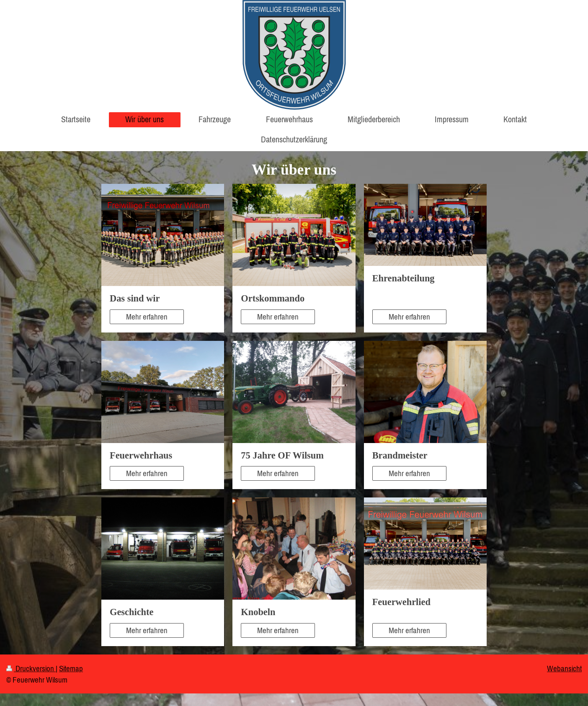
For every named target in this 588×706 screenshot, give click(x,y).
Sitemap (71, 668)
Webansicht (564, 668)
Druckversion (31, 668)
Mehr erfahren (147, 317)
